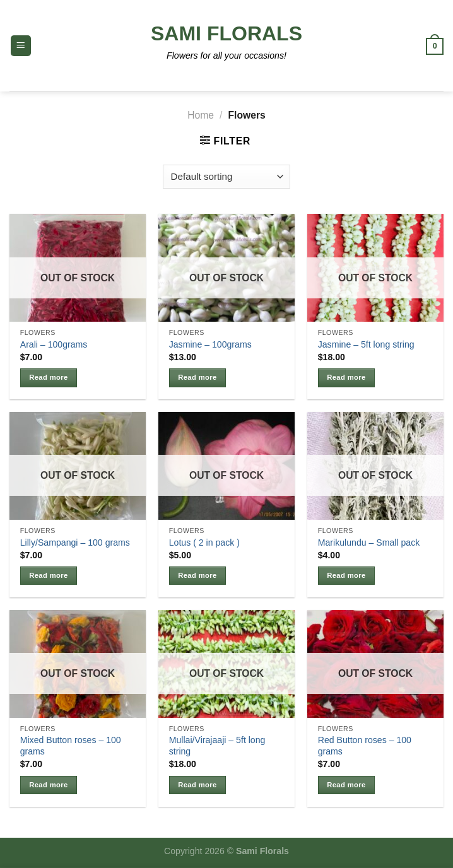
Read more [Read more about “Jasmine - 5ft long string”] (346, 377)
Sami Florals (226, 33)
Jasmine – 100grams (210, 344)
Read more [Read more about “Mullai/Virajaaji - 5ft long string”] (197, 785)
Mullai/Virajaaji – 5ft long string (217, 746)
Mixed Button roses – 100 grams (71, 746)
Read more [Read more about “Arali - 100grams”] (48, 377)
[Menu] (21, 45)
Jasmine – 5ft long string (366, 344)
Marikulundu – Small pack (369, 542)
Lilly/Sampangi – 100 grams (75, 542)
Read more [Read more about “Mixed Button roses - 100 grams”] (48, 785)
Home (201, 115)
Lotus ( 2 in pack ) (204, 542)
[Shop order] (226, 177)
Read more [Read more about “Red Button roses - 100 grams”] (346, 785)
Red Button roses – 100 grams (365, 746)
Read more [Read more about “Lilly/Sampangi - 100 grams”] (48, 575)
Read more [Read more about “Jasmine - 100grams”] (197, 377)
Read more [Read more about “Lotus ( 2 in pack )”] (197, 575)
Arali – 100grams (54, 344)
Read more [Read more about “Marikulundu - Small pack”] (346, 575)
